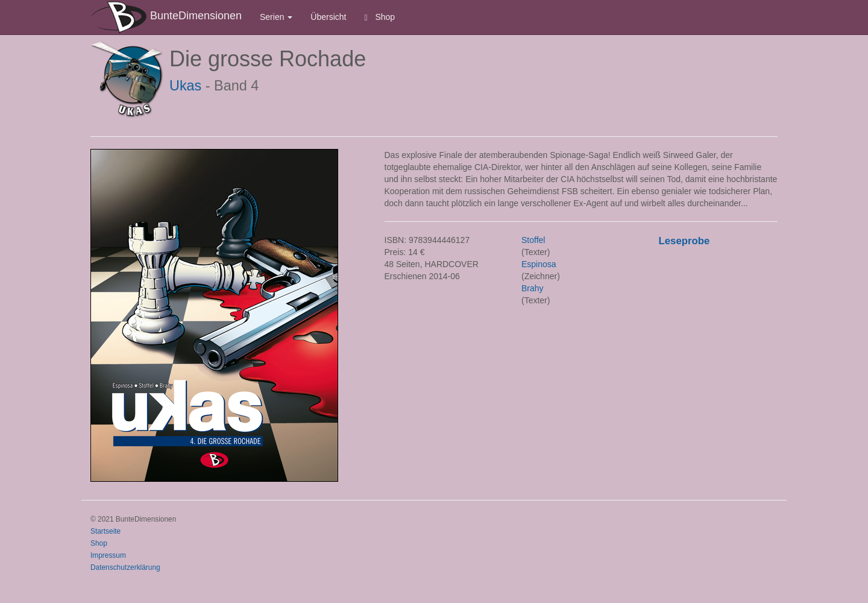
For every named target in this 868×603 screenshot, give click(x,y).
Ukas (185, 86)
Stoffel (533, 240)
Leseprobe (684, 241)
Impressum (108, 555)
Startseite (105, 531)
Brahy (533, 288)
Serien (276, 17)
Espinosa (539, 264)
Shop (380, 17)
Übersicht (328, 17)
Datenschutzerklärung (125, 567)
